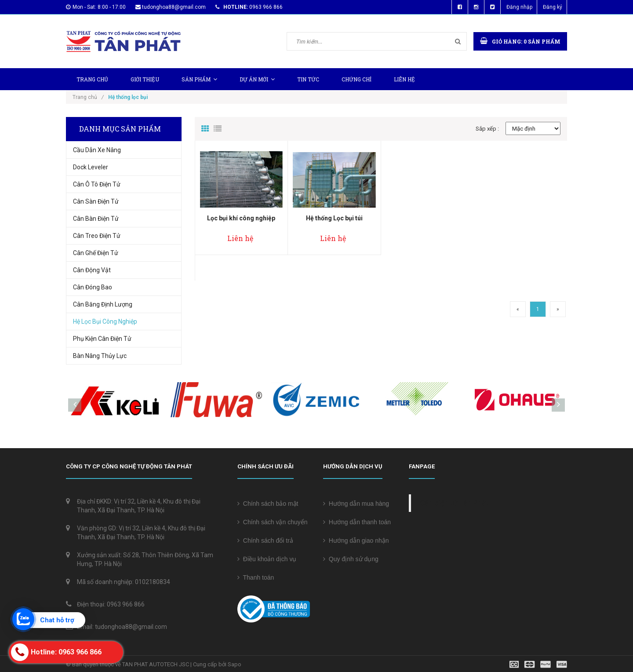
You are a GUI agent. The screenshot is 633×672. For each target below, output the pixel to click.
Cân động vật (92, 270)
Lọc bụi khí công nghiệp (241, 218)
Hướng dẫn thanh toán (357, 522)
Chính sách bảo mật (268, 504)
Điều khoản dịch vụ (267, 559)
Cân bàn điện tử (96, 219)
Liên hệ (404, 79)
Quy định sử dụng (351, 559)
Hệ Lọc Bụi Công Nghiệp (105, 321)
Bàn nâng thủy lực (100, 356)
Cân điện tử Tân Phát (454, 503)
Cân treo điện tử (97, 236)
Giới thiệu (145, 79)
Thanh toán (256, 577)
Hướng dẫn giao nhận (356, 541)
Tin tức (308, 79)
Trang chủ (92, 79)
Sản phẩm (199, 79)
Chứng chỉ (357, 79)
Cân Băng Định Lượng (103, 304)
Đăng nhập (519, 7)
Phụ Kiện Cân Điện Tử (102, 339)
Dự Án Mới (257, 79)
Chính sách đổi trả (265, 541)
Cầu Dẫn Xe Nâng (97, 150)
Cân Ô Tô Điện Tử (97, 184)
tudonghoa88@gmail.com (174, 7)
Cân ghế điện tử (96, 253)
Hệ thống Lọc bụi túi (334, 218)
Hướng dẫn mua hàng (356, 504)
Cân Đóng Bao (93, 287)
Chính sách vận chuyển (273, 522)
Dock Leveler (91, 167)
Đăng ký (553, 7)
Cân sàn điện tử (96, 201)
